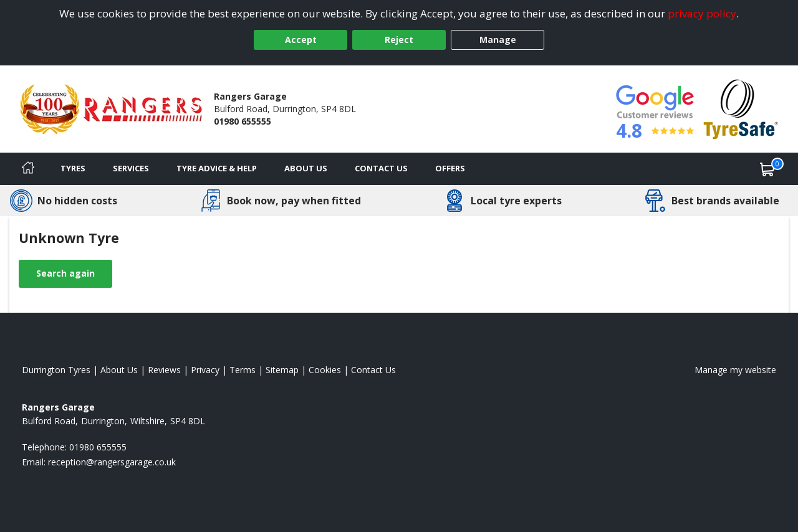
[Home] (28, 169)
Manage (498, 40)
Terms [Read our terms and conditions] (243, 370)
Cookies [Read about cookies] (325, 370)
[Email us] (112, 462)
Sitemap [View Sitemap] (282, 370)
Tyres (73, 168)
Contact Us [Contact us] (381, 168)
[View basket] (767, 169)
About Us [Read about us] (119, 370)
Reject (399, 40)
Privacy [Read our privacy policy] (205, 370)
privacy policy (702, 13)
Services (131, 168)
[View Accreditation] (741, 108)
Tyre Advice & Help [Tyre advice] (217, 168)
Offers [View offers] (450, 168)
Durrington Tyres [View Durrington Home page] (56, 370)
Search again (65, 273)
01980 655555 (243, 121)
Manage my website (735, 370)
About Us (306, 168)
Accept (301, 40)
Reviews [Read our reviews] (164, 370)
